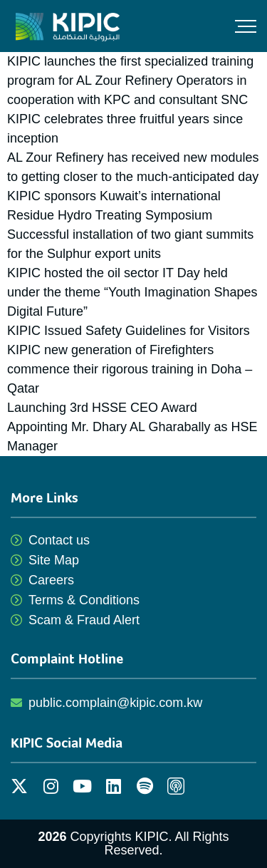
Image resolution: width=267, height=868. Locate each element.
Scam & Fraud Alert (84, 620)
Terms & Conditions (84, 600)
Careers (51, 580)
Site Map (54, 560)
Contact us (59, 540)
